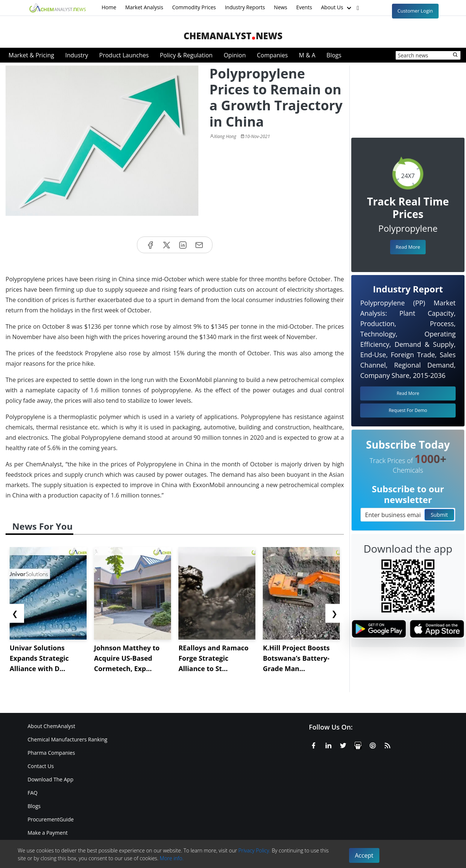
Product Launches (124, 55)
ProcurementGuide (51, 819)
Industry (77, 55)
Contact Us (41, 766)
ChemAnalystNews (233, 36)
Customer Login (415, 11)
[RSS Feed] (388, 744)
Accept (364, 855)
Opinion (235, 55)
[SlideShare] (358, 744)
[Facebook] (314, 744)
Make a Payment (48, 833)
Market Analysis (144, 7)
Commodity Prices (194, 7)
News (281, 7)
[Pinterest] (373, 744)
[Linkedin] (328, 744)
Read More (408, 247)
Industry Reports (245, 7)
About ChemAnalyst (52, 726)
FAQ (33, 793)
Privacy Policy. (254, 850)
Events (304, 7)
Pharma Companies (51, 753)
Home (109, 7)
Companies (272, 55)
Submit (439, 515)
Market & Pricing (31, 55)
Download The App (51, 779)
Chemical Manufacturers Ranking (68, 739)
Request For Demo (408, 410)
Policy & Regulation (186, 55)
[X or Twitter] (343, 744)
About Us (337, 8)
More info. (172, 858)
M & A (307, 55)
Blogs (334, 55)
